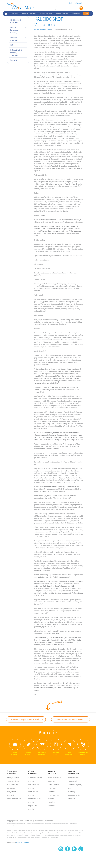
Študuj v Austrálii (13, 778)
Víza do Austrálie (62, 14)
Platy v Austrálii (54, 785)
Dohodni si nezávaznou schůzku (72, 719)
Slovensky (79, 3)
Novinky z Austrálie (18, 39)
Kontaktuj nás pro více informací (27, 719)
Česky (71, 3)
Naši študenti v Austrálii (18, 21)
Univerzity (11, 788)
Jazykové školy (13, 781)
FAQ (18, 45)
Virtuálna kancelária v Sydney (18, 30)
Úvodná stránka (40, 29)
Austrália (15, 14)
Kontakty (18, 60)
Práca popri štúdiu (14, 799)
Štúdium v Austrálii (29, 14)
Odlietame (76, 14)
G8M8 (86, 14)
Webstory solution (23, 842)
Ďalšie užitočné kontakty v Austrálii (18, 52)
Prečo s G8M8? (74, 778)
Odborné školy (13, 785)
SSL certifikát (74, 857)
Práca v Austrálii (46, 14)
